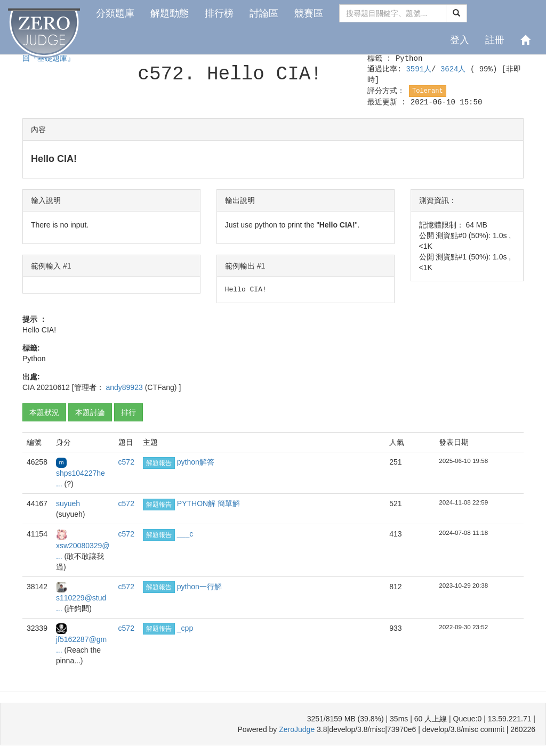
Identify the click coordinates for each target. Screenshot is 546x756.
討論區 (264, 13)
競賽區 (309, 13)
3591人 (419, 69)
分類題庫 (115, 13)
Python (409, 59)
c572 (126, 462)
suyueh (68, 503)
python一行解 (199, 587)
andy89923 (125, 387)
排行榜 (219, 13)
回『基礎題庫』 (49, 59)
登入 (460, 40)
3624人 (455, 69)
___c (185, 534)
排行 (129, 412)
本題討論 (90, 412)
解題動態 (170, 13)
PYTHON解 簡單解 (208, 503)
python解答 (196, 462)
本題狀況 (44, 412)
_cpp (185, 628)
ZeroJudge (297, 729)
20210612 (53, 387)
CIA (29, 387)
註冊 (495, 40)
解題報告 (159, 463)
